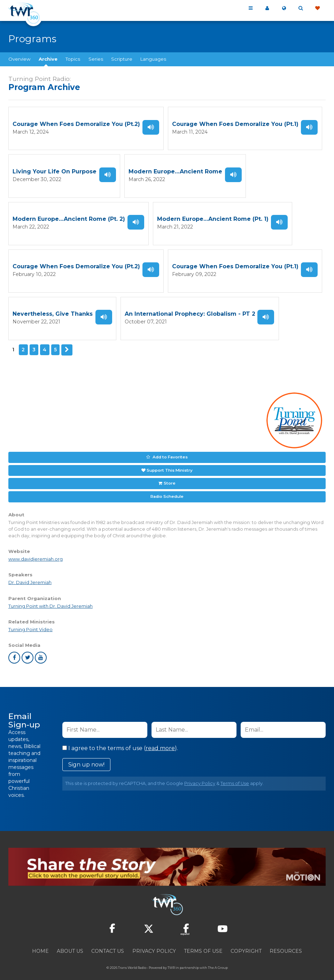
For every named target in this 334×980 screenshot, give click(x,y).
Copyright (246, 942)
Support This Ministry (169, 463)
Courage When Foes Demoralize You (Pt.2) (76, 124)
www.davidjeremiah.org (36, 551)
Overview (20, 59)
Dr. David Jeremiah (30, 574)
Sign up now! (86, 756)
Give (317, 8)
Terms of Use (235, 775)
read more (160, 739)
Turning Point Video (30, 621)
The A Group (218, 959)
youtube (41, 649)
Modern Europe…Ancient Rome (175, 170)
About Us (70, 942)
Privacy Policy (200, 775)
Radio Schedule (167, 488)
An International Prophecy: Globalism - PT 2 (190, 309)
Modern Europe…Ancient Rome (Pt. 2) (69, 216)
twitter (28, 649)
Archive (48, 59)
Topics (73, 59)
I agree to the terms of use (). (120, 739)
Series (96, 59)
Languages (153, 59)
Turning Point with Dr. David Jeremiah (51, 597)
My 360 (267, 8)
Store (169, 476)
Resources (286, 942)
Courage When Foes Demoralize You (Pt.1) (235, 124)
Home (40, 942)
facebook (14, 649)
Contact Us (108, 942)
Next (67, 344)
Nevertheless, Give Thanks (53, 309)
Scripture (122, 59)
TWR (171, 959)
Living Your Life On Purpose (55, 170)
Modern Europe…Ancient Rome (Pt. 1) (213, 216)
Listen (151, 127)
